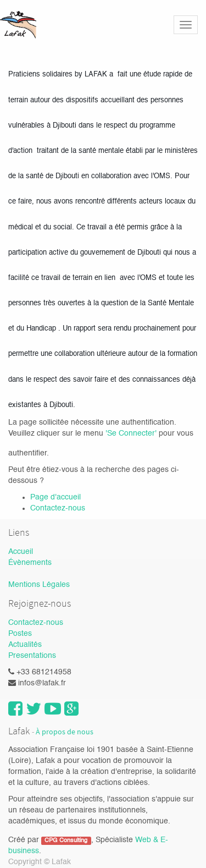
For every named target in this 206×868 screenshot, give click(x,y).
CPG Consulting (66, 840)
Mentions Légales (39, 585)
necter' (146, 433)
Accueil (21, 552)
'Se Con (119, 433)
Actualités (25, 645)
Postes (20, 634)
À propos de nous (65, 732)
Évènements (30, 563)
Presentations (32, 656)
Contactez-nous (58, 508)
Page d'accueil (55, 497)
